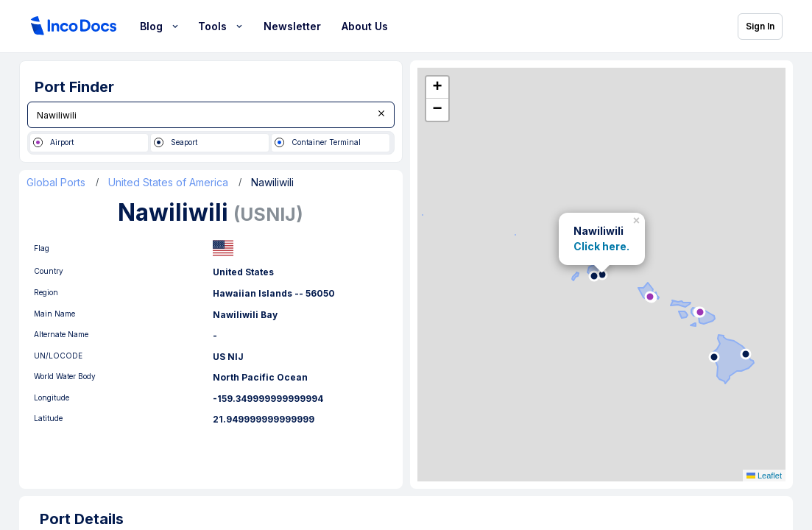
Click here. (601, 247)
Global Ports (56, 183)
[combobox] (211, 115)
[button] (638, 219)
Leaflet (764, 476)
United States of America (168, 183)
